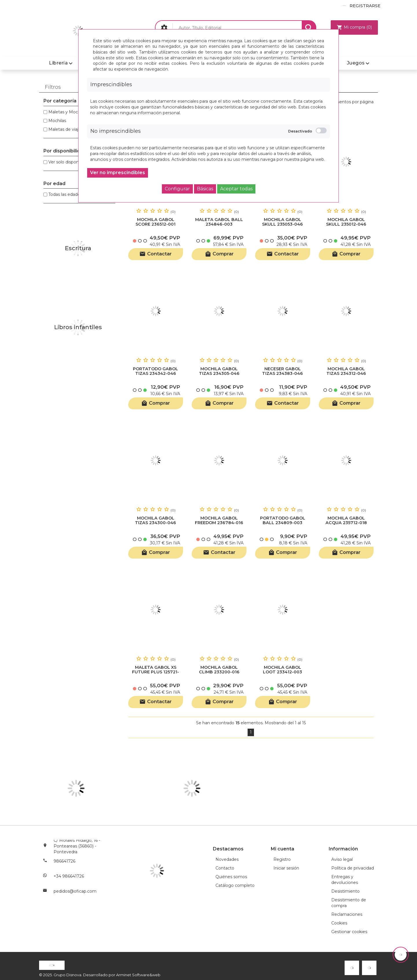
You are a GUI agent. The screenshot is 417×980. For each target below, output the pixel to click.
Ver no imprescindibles (118, 173)
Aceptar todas (236, 189)
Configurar (177, 189)
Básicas (205, 189)
